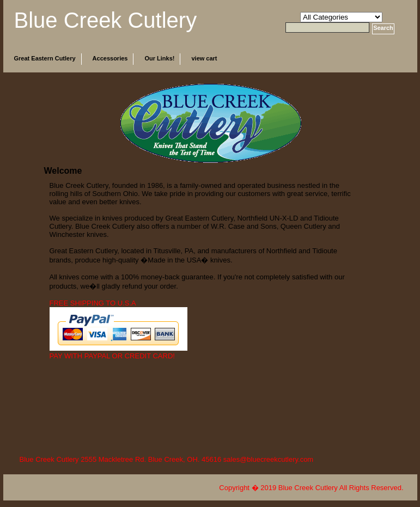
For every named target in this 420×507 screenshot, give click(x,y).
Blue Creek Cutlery (106, 20)
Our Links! (159, 58)
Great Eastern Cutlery (45, 58)
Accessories (110, 58)
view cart (204, 58)
